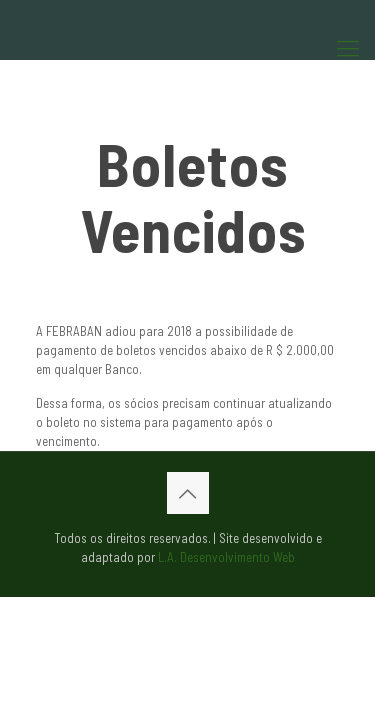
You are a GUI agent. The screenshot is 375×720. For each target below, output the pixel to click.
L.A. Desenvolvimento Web (226, 557)
